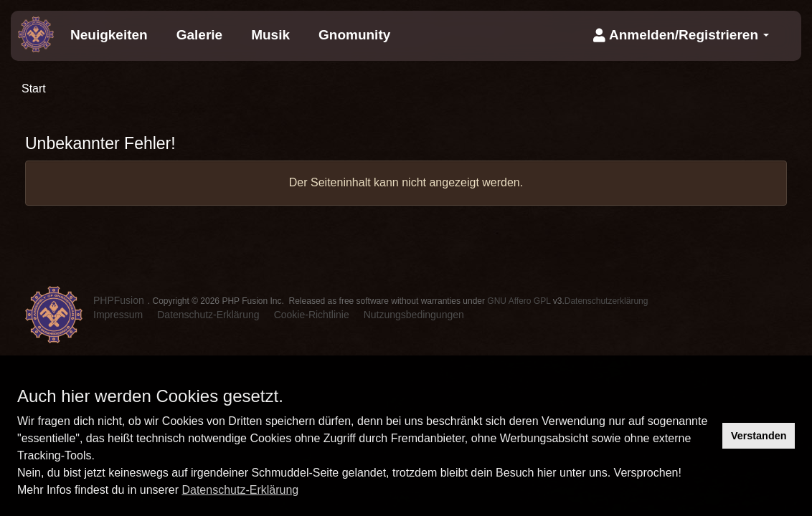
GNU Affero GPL (519, 301)
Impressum (118, 315)
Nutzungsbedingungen (414, 315)
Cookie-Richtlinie (312, 315)
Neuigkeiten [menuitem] (109, 35)
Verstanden (759, 436)
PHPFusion (119, 300)
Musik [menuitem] (270, 35)
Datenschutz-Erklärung (240, 490)
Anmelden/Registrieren (681, 35)
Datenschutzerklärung (606, 301)
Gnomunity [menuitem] (354, 35)
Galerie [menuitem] (199, 35)
